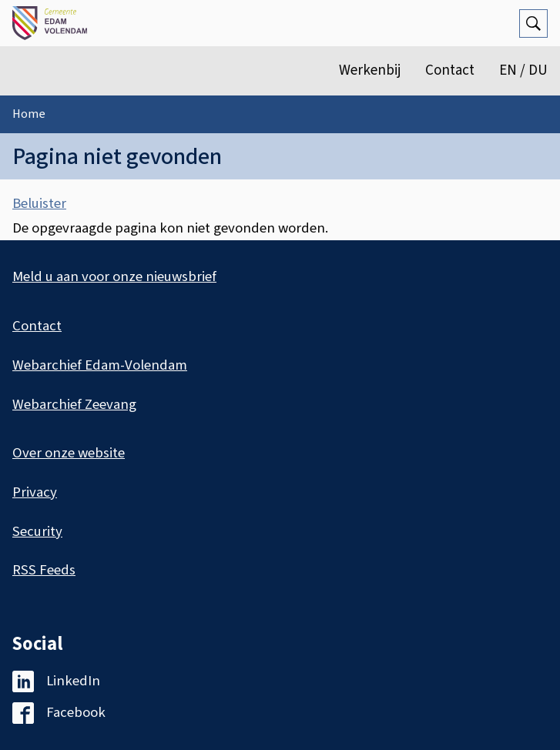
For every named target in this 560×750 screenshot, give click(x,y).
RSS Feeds (44, 570)
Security (37, 532)
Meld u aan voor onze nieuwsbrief (114, 277)
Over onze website (69, 453)
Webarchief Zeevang (74, 405)
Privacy (35, 492)
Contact (450, 70)
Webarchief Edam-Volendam (100, 365)
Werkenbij (370, 70)
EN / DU (523, 70)
